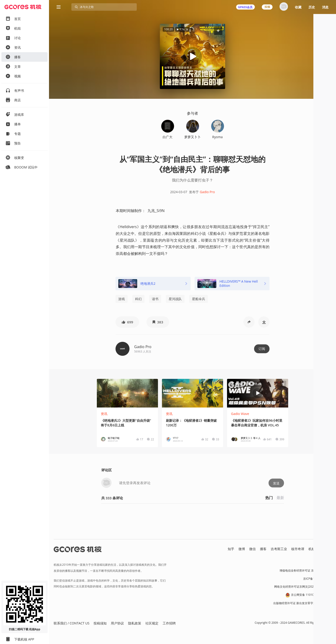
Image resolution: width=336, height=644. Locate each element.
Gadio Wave (240, 414)
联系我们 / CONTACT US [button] (72, 623)
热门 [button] (269, 498)
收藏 (298, 7)
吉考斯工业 (279, 549)
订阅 (262, 349)
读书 (155, 299)
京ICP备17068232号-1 (317, 579)
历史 (312, 7)
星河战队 (175, 299)
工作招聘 (169, 623)
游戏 (122, 299)
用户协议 (117, 623)
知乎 (231, 549)
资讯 (104, 414)
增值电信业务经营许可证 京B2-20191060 (305, 570)
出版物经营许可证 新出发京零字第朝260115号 (302, 603)
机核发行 (315, 549)
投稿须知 (100, 623)
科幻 (138, 299)
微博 (242, 549)
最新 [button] (280, 498)
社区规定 (152, 623)
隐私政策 (135, 623)
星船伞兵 (199, 299)
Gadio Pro (207, 192)
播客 (263, 549)
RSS (329, 549)
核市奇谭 (298, 549)
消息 (325, 7)
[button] (218, 31)
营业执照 (326, 563)
